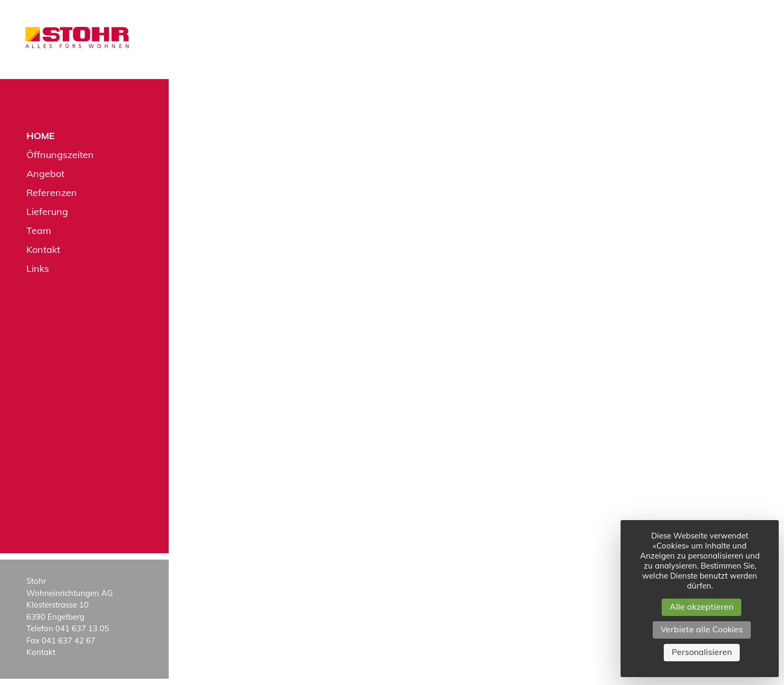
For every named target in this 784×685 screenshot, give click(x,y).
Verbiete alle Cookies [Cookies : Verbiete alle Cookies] (702, 629)
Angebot (45, 174)
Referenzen (52, 193)
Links (38, 268)
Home (41, 136)
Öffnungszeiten (60, 155)
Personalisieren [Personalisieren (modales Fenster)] (702, 652)
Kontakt (43, 249)
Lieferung (47, 212)
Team (39, 231)
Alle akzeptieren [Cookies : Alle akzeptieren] (701, 606)
